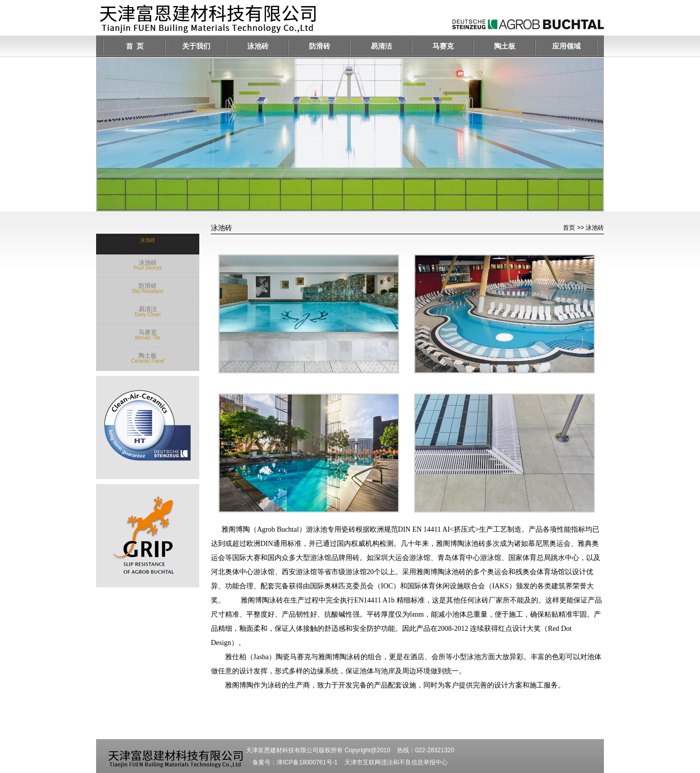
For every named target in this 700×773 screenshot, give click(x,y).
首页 (569, 228)
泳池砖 (258, 46)
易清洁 (381, 46)
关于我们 (196, 46)
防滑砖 (320, 46)
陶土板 (505, 46)
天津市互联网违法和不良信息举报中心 (396, 762)
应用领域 (566, 46)
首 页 (135, 46)
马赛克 (443, 46)
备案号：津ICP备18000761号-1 (295, 762)
